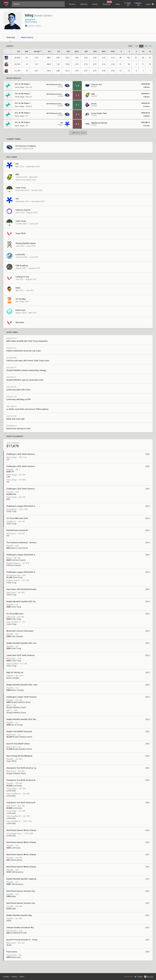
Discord (148, 977)
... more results (78, 133)
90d (146, 46)
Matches (84, 4)
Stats (118, 4)
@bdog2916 (30, 20)
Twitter (138, 977)
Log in (150, 4)
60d (141, 46)
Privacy (14, 977)
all (150, 46)
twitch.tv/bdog (31, 22)
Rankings (107, 3)
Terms (22, 977)
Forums (72, 4)
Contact (6, 977)
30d (137, 46)
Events (95, 4)
